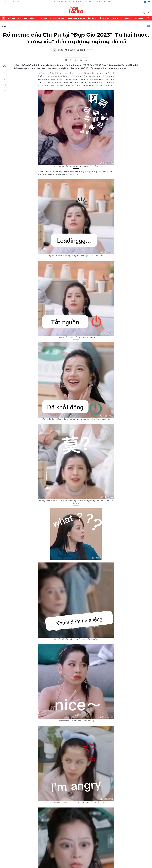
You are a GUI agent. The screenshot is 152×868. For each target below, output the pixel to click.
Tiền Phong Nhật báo (83, 2)
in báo (81, 60)
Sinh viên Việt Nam (103, 2)
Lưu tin (5, 79)
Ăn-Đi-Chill (93, 18)
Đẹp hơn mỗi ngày (57, 18)
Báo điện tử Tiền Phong (76, 10)
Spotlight (128, 18)
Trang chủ (4, 18)
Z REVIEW (117, 18)
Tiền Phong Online (62, 2)
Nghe (5, 66)
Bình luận (5, 85)
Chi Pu (46, 85)
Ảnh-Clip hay (105, 18)
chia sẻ (66, 60)
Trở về (5, 91)
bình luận (86, 60)
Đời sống (12, 18)
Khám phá (22, 18)
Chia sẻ (5, 73)
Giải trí (32, 18)
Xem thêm (148, 18)
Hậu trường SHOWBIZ (76, 18)
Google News (148, 26)
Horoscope (139, 18)
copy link (76, 60)
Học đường (42, 18)
